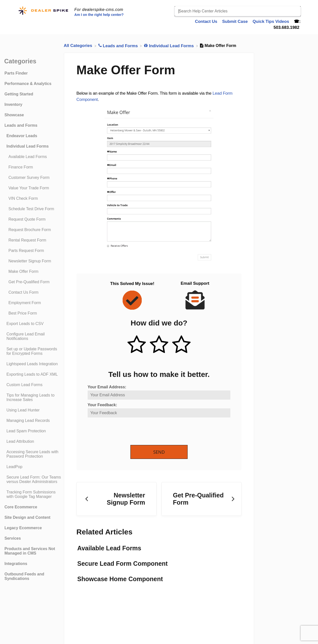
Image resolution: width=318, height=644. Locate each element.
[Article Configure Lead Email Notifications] (33, 336)
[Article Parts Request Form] (33, 251)
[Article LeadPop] (33, 467)
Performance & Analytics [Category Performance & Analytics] (28, 84)
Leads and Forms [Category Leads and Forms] (21, 125)
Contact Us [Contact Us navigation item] (207, 21)
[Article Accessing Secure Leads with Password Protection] (33, 454)
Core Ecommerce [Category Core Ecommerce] (21, 507)
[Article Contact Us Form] (33, 292)
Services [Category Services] (13, 538)
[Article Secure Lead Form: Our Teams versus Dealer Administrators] (33, 480)
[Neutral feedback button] (159, 345)
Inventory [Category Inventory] (13, 104)
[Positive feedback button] (137, 345)
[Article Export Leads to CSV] (33, 324)
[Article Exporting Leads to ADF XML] (33, 374)
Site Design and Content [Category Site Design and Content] (27, 517)
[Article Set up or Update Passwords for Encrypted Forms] (33, 351)
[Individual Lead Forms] (170, 46)
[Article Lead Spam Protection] (33, 431)
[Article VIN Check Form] (33, 199)
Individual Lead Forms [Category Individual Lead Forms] (28, 146)
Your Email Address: (107, 387)
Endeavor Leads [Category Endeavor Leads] (22, 136)
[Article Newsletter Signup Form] (33, 261)
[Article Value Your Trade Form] (33, 188)
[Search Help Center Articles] (238, 11)
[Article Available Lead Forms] (33, 157)
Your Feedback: (102, 405)
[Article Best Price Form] (33, 313)
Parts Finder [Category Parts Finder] (16, 73)
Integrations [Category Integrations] (16, 564)
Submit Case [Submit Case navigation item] (236, 21)
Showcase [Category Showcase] (14, 115)
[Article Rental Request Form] (33, 240)
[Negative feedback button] (181, 345)
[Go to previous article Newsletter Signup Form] (117, 499)
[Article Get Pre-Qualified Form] (33, 282)
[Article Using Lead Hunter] (33, 410)
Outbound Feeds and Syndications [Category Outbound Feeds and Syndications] (24, 576)
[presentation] (125, 432)
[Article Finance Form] (33, 167)
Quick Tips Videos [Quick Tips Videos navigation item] (271, 21)
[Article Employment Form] (33, 303)
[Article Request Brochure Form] (33, 230)
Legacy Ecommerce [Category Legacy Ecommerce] (23, 528)
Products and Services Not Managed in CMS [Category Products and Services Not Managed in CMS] (30, 551)
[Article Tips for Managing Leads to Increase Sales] (33, 398)
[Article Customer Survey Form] (33, 178)
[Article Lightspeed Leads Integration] (33, 364)
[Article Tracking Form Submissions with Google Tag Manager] (33, 494)
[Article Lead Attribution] (33, 442)
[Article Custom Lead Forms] (33, 385)
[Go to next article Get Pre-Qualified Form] (201, 499)
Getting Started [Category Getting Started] (19, 94)
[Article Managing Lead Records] (33, 421)
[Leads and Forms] (119, 46)
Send (159, 452)
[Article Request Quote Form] (33, 219)
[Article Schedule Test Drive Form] (33, 209)
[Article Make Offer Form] (33, 272)
